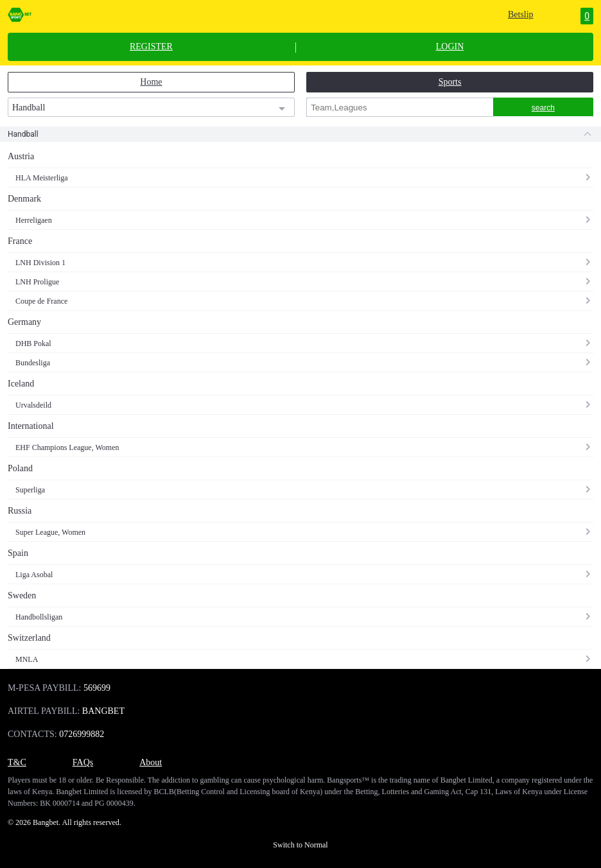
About (151, 762)
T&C (17, 762)
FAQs (83, 762)
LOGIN (450, 47)
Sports (450, 82)
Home (151, 82)
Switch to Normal (300, 845)
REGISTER (151, 47)
